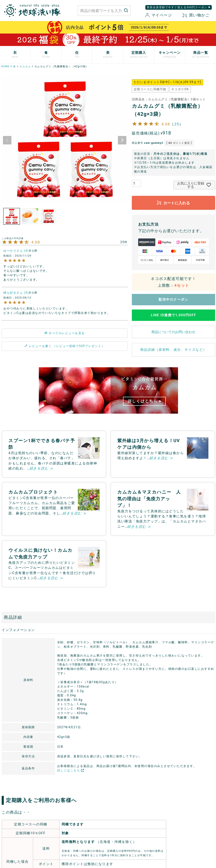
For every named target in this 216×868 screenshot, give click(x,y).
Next (122, 140)
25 (177, 124)
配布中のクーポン (173, 299)
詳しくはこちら (71, 770)
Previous (7, 140)
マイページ (159, 15)
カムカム (25, 66)
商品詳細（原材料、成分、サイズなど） (173, 350)
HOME (5, 66)
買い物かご (196, 15)
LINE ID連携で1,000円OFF (173, 315)
